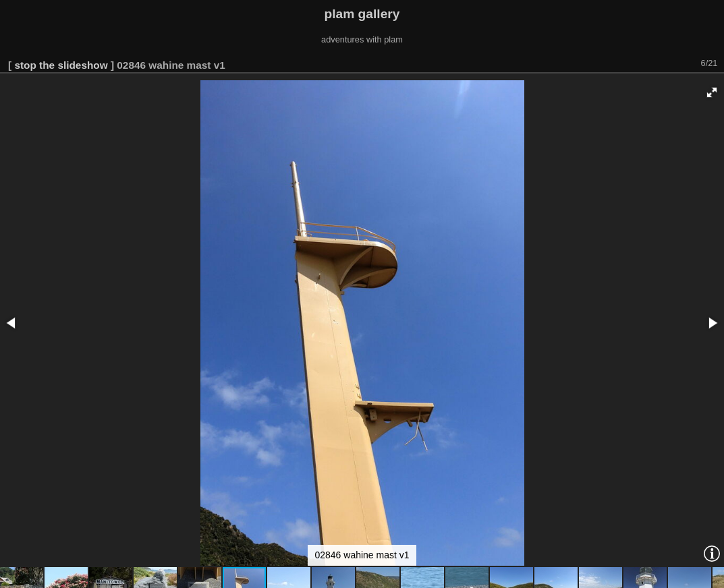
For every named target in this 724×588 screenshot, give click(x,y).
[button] (712, 92)
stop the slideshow (61, 65)
